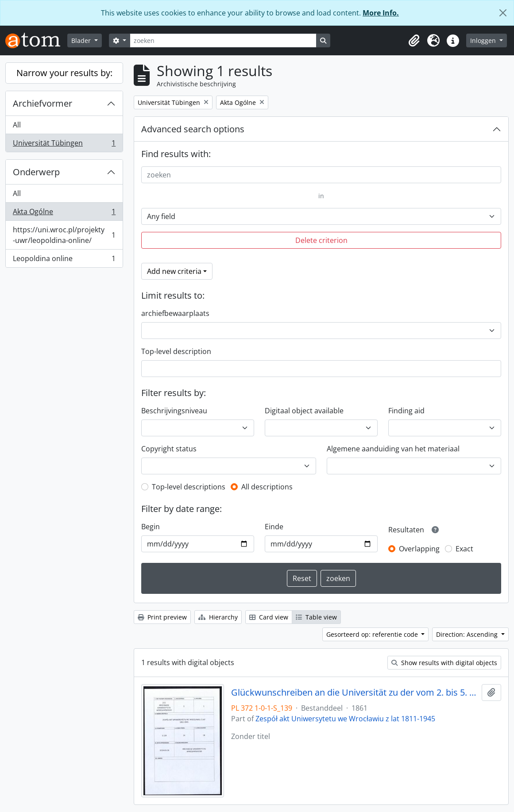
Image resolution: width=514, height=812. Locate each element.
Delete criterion (321, 240)
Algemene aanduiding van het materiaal (393, 449)
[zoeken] (223, 40)
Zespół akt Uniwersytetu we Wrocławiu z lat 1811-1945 (345, 719)
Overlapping (419, 549)
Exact (464, 549)
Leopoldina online (64, 260)
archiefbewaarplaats (175, 313)
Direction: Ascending (468, 634)
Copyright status (169, 449)
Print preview (162, 617)
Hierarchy (218, 617)
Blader (82, 40)
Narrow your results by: (64, 73)
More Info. (381, 13)
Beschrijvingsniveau (174, 411)
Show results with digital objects (444, 663)
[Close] (503, 13)
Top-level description (176, 351)
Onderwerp (36, 172)
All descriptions (267, 487)
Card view (269, 617)
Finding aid (406, 411)
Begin (151, 527)
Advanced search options (193, 129)
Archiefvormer (43, 103)
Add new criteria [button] (174, 271)
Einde (274, 527)
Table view (316, 617)
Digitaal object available (304, 411)
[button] (414, 41)
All (17, 125)
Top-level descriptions (189, 487)
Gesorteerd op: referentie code (373, 634)
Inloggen (484, 40)
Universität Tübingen (64, 145)
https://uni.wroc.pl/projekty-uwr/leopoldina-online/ (64, 235)
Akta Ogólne (64, 214)
